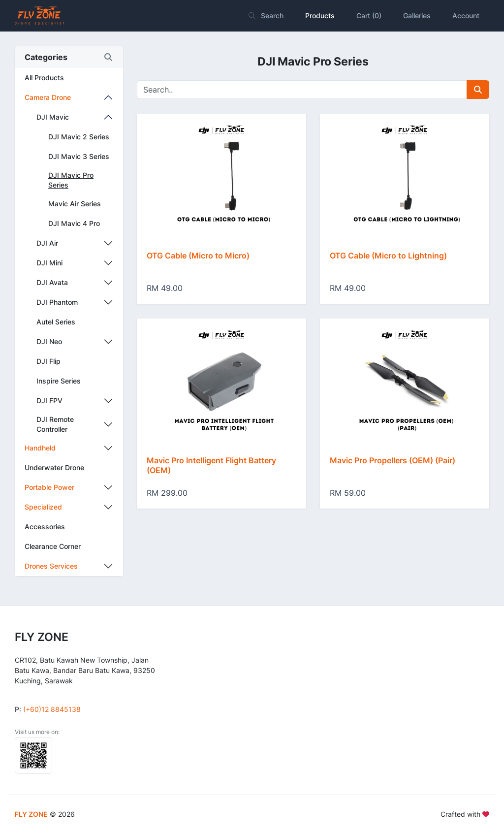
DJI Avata (52, 282)
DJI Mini (49, 263)
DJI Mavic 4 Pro (74, 223)
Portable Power (49, 487)
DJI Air (47, 243)
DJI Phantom (57, 302)
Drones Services (51, 566)
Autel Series (56, 322)
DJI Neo (49, 341)
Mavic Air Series (75, 204)
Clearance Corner (53, 546)
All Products (44, 78)
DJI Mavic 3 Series (79, 156)
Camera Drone (48, 97)
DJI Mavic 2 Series (79, 137)
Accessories (45, 527)
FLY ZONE (31, 814)
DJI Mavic (53, 117)
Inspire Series (59, 381)
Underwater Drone (54, 467)
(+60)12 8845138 (52, 709)
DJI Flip (48, 361)
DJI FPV (49, 400)
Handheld (40, 448)
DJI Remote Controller (55, 424)
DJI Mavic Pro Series (71, 180)
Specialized (43, 507)
